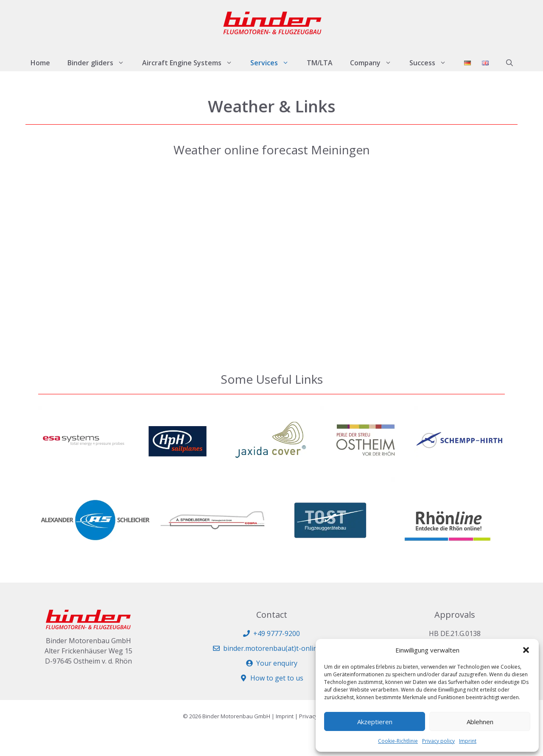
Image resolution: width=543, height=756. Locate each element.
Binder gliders (100, 63)
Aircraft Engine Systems (192, 63)
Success (432, 63)
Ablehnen (480, 722)
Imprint (468, 741)
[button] (526, 650)
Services (274, 63)
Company (375, 63)
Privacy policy (438, 741)
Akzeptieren (375, 722)
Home (40, 63)
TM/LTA (320, 63)
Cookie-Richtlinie (398, 741)
